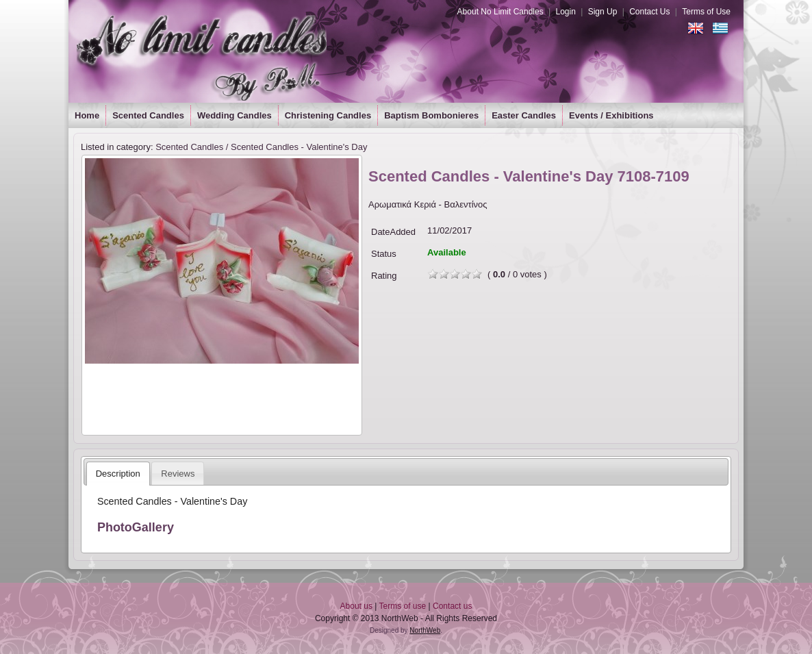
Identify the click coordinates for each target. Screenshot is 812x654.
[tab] (118, 474)
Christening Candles (328, 115)
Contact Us (649, 12)
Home (87, 115)
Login (565, 12)
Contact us (452, 606)
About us (356, 606)
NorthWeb (425, 630)
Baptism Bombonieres (431, 115)
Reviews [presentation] (178, 474)
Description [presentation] (118, 474)
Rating (384, 276)
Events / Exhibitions (611, 115)
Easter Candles (524, 115)
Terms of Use (706, 12)
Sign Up (603, 12)
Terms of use (403, 606)
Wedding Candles (234, 115)
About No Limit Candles (500, 12)
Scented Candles (148, 115)
